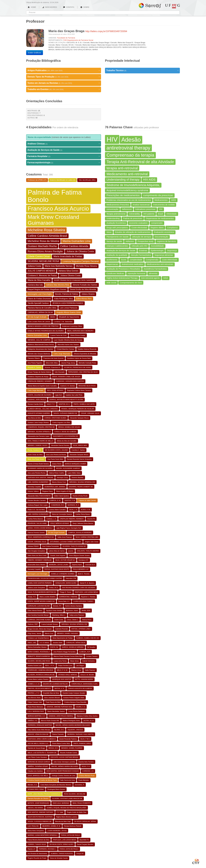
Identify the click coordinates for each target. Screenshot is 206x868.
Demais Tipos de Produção (64, 77)
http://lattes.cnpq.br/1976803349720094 (106, 31)
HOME (32, 7)
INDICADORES (50, 7)
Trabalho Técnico (142, 70)
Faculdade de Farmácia (66, 38)
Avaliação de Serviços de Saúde (64, 150)
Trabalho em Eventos (64, 89)
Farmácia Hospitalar (64, 156)
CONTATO (69, 7)
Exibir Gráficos (35, 53)
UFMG (172, 6)
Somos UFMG (150, 5)
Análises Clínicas (64, 144)
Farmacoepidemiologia (64, 163)
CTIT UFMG (196, 861)
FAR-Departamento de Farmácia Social (78, 40)
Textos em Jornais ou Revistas (64, 83)
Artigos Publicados (64, 70)
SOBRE (85, 7)
